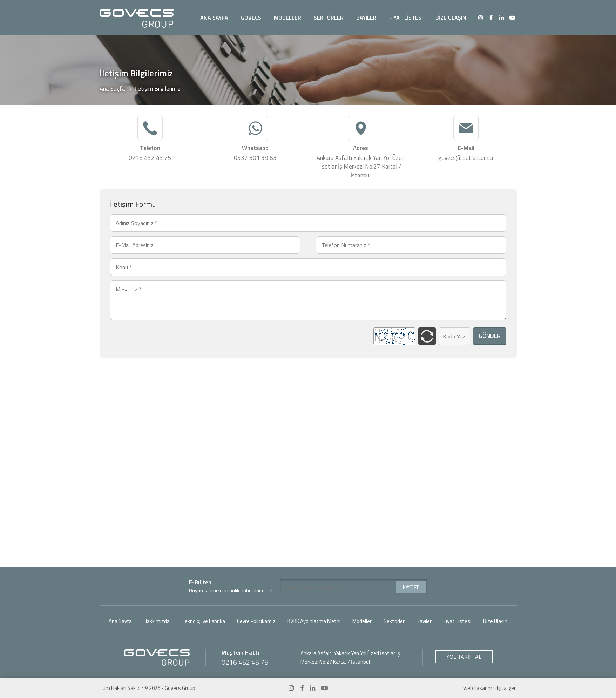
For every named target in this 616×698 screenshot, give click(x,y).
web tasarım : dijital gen (490, 688)
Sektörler (394, 621)
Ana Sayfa (112, 89)
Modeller (362, 621)
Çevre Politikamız (256, 621)
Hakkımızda (157, 621)
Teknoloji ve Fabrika (203, 621)
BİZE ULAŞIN (451, 18)
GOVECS (251, 18)
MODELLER (287, 18)
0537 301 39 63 (255, 158)
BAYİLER (366, 18)
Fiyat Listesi (457, 621)
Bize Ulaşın (495, 621)
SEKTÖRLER (329, 18)
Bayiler (424, 621)
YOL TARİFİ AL (464, 657)
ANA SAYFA (214, 18)
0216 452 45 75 (150, 158)
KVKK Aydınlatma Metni (314, 621)
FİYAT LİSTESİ (406, 18)
